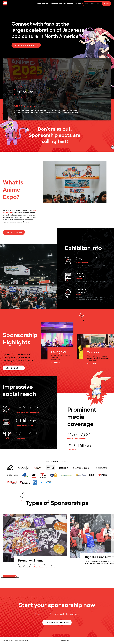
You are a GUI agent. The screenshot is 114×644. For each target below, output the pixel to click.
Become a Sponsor (74, 4)
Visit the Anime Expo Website (19, 641)
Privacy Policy (65, 641)
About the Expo (42, 4)
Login (107, 4)
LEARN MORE (56, 363)
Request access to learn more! (45, 567)
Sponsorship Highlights (58, 4)
